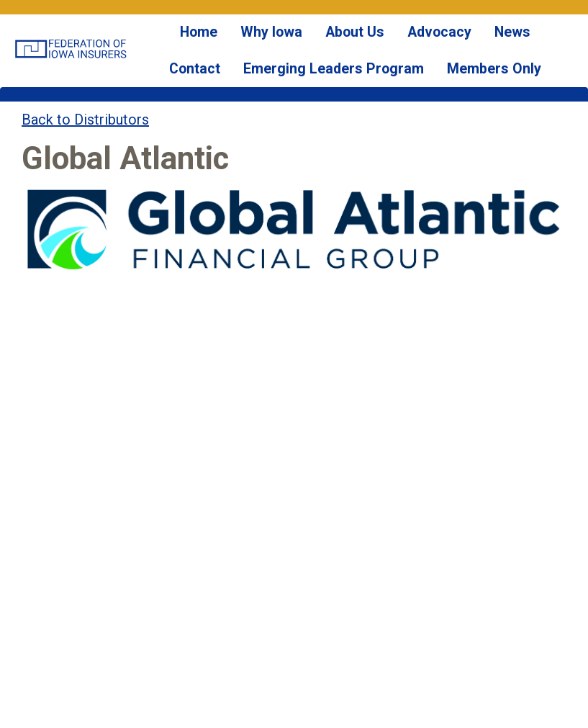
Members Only (450, 100)
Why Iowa (255, 43)
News (468, 43)
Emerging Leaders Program (311, 100)
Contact (528, 43)
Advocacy (403, 43)
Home (191, 43)
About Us (329, 43)
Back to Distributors (85, 162)
